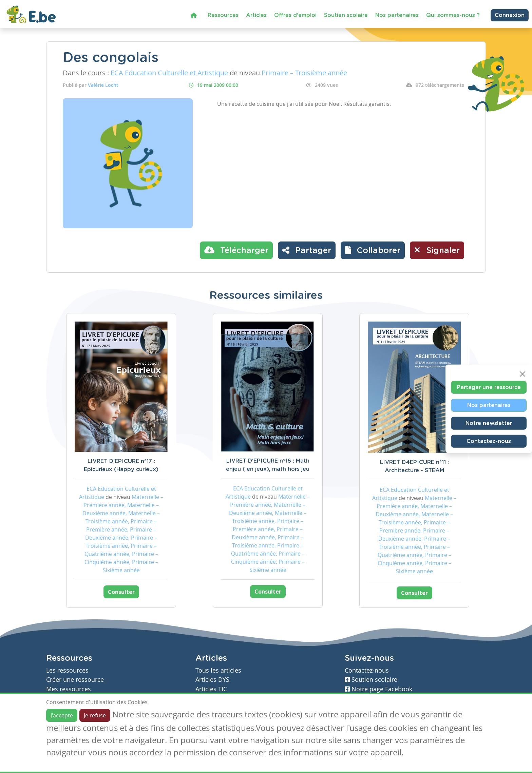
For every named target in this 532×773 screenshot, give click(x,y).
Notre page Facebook (378, 689)
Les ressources (67, 670)
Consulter (121, 592)
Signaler (437, 250)
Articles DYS (212, 680)
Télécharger (236, 250)
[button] (373, 250)
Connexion (510, 15)
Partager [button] (307, 250)
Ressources (223, 15)
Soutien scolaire (346, 15)
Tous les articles (218, 670)
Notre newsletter (489, 423)
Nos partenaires (397, 15)
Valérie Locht (103, 85)
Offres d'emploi (295, 15)
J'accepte (62, 715)
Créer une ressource (75, 680)
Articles (256, 15)
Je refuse (95, 715)
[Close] (522, 374)
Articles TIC (211, 689)
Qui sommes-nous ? (453, 15)
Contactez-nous (489, 441)
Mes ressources (69, 689)
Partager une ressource (489, 387)
